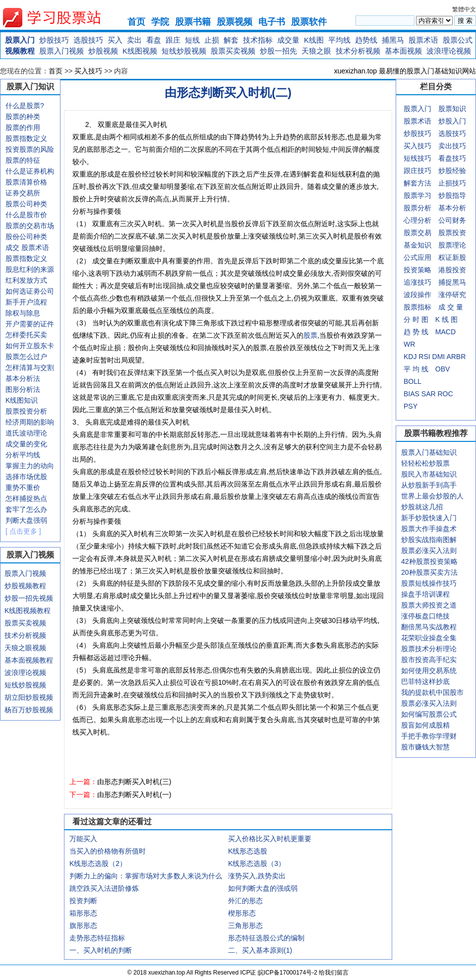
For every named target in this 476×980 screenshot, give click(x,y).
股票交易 (417, 233)
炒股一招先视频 (29, 598)
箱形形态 (83, 913)
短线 (192, 40)
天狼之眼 (316, 51)
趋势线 (366, 40)
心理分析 (417, 220)
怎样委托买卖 (26, 335)
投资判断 (83, 901)
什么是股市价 (26, 215)
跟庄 (173, 40)
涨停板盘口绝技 (425, 616)
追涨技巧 (417, 282)
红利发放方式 (26, 280)
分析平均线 (23, 455)
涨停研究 (452, 295)
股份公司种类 (26, 237)
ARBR (456, 357)
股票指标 (417, 307)
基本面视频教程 (29, 660)
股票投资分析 (26, 411)
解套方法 (417, 183)
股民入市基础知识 (429, 474)
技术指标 (258, 40)
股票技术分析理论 (429, 649)
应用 (424, 257)
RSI (424, 357)
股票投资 (452, 233)
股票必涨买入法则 (429, 551)
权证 (445, 257)
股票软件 (309, 22)
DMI (439, 357)
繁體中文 (464, 9)
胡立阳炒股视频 (29, 697)
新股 (459, 257)
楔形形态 (242, 913)
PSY (411, 406)
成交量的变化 (26, 444)
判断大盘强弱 (26, 520)
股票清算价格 (26, 182)
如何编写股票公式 (429, 714)
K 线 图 (446, 319)
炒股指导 (452, 195)
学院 (160, 22)
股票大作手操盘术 (429, 529)
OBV (443, 369)
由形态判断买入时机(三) (134, 782)
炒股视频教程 (25, 586)
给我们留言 (334, 973)
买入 (115, 40)
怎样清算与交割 (30, 367)
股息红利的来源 (30, 269)
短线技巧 (417, 158)
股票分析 (417, 208)
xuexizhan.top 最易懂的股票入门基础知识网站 (405, 71)
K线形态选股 (248, 851)
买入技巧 (88, 71)
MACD (446, 332)
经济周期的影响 (30, 422)
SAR (429, 394)
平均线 (339, 40)
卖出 (134, 40)
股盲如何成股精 (425, 725)
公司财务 (452, 220)
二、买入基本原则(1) (260, 950)
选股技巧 (88, 40)
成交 (12, 247)
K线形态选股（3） (257, 863)
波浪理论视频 (449, 51)
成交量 (288, 40)
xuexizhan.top (60, 18)
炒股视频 (103, 51)
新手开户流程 (26, 302)
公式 (411, 257)
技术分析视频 (358, 51)
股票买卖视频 (233, 51)
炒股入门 (452, 121)
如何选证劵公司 (30, 291)
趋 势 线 (416, 332)
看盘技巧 (452, 158)
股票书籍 (193, 22)
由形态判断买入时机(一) (134, 795)
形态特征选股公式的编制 (266, 938)
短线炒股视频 (184, 51)
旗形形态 (83, 925)
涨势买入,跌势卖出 (257, 876)
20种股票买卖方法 (429, 572)
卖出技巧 (452, 146)
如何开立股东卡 (30, 346)
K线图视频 (140, 51)
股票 (310, 335)
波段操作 (417, 295)
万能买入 (83, 839)
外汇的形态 (245, 901)
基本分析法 (23, 378)
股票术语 (423, 40)
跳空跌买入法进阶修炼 (104, 888)
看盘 (154, 40)
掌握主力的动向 (30, 466)
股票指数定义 (26, 138)
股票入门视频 (61, 51)
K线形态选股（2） (98, 863)
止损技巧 (452, 183)
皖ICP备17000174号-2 (288, 973)
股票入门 (20, 40)
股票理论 (452, 245)
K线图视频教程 (28, 611)
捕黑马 (393, 40)
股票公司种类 (26, 204)
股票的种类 (23, 117)
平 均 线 (416, 369)
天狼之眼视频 (25, 648)
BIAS (412, 394)
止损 (212, 40)
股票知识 (452, 109)
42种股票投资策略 (429, 561)
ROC (445, 394)
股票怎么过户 (26, 357)
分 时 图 (416, 319)
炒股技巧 (54, 40)
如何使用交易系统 (429, 671)
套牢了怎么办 (26, 509)
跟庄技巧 (417, 171)
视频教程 (20, 51)
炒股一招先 (278, 51)
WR (409, 344)
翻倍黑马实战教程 (429, 627)
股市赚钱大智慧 (425, 747)
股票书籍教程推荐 (436, 433)
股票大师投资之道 (429, 605)
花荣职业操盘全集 (429, 638)
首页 (136, 22)
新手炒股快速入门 (429, 518)
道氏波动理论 (26, 433)
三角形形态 (245, 925)
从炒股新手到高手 (429, 485)
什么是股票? (25, 106)
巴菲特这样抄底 (425, 681)
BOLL (413, 381)
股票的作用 (23, 127)
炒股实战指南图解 (429, 540)
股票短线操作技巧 (429, 583)
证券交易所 (23, 193)
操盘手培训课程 (425, 594)
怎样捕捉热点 (26, 498)
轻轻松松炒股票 (425, 463)
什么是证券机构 (30, 171)
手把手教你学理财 (429, 736)
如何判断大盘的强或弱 (263, 888)
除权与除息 (23, 313)
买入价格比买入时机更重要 (270, 839)
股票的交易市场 (30, 226)
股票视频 (235, 22)
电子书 (272, 22)
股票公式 (458, 40)
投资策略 (417, 270)
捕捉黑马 (452, 282)
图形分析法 (23, 389)
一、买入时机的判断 (101, 950)
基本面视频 (403, 51)
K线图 (314, 40)
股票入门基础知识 (429, 452)
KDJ (410, 357)
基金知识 (417, 245)
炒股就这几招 (422, 507)
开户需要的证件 (30, 324)
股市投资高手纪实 (429, 660)
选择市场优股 (26, 477)
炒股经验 (452, 171)
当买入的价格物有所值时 (108, 851)
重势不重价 (23, 488)
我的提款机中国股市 (432, 692)
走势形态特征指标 (97, 938)
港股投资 (452, 270)
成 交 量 (451, 307)
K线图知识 (22, 400)
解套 (231, 40)
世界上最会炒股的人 (432, 496)
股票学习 (417, 195)
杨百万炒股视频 (29, 710)
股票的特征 (23, 160)
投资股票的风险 (30, 149)
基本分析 (452, 208)
